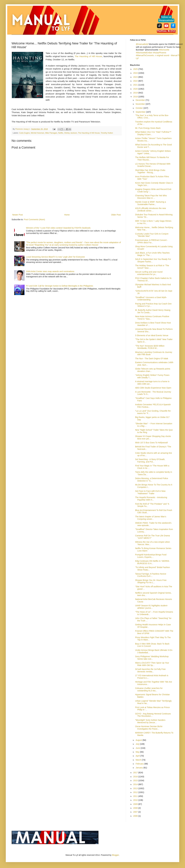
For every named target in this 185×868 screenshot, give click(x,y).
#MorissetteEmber (144, 53)
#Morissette (164, 50)
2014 (136, 784)
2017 (136, 773)
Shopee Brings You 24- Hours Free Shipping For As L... (151, 581)
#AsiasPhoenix (159, 53)
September (141, 112)
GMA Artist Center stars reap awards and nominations (50, 271)
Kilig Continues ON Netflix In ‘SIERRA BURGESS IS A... (152, 562)
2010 (136, 800)
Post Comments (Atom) (34, 219)
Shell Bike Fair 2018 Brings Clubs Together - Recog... (150, 171)
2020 (136, 89)
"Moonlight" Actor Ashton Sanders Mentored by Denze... (150, 721)
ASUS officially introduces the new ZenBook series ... (151, 209)
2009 (136, 804)
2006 (136, 816)
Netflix (61, 133)
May (138, 752)
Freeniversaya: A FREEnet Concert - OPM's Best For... (151, 241)
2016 (136, 777)
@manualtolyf (142, 44)
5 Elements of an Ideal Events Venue (152, 335)
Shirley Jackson (71, 133)
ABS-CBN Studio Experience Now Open (153, 388)
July (138, 744)
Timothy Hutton (107, 133)
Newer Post (17, 215)
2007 (136, 812)
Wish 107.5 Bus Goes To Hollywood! (151, 443)
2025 (136, 69)
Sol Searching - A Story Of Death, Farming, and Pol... (150, 461)
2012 (136, 792)
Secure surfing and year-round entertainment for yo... (149, 273)
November (140, 104)
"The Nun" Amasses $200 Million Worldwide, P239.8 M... (150, 347)
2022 (136, 81)
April (138, 756)
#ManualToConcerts (145, 55)
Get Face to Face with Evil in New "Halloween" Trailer (150, 492)
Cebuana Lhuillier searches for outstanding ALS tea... (149, 689)
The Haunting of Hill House (88, 56)
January (139, 768)
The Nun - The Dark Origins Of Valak (152, 359)
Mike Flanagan (51, 133)
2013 (136, 788)
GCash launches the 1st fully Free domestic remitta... (150, 670)
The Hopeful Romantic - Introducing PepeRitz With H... (151, 499)
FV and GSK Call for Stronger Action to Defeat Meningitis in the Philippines (60, 286)
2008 (136, 808)
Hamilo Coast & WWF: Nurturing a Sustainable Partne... (151, 203)
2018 (136, 97)
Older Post (116, 215)
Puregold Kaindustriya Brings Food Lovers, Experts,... (151, 556)
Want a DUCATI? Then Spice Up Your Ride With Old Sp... (152, 664)
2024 (136, 73)
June (138, 748)
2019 (136, 93)
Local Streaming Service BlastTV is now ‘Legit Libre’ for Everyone (55, 257)
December (140, 100)
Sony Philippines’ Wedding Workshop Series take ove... (152, 658)
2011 (136, 796)
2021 (136, 85)
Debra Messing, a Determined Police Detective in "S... (152, 480)
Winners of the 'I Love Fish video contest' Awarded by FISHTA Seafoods (58, 228)
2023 (136, 77)
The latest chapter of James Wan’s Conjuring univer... (151, 518)
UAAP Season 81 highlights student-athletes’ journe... (151, 607)
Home (67, 215)
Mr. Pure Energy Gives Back (148, 128)
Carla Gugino (24, 133)
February (140, 764)
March (139, 760)
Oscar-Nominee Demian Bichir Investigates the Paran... (149, 728)
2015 (136, 780)
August (139, 740)
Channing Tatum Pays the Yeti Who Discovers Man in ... (151, 197)
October (139, 108)
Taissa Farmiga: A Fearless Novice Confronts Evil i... (151, 575)
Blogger (115, 855)
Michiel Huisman (37, 133)
